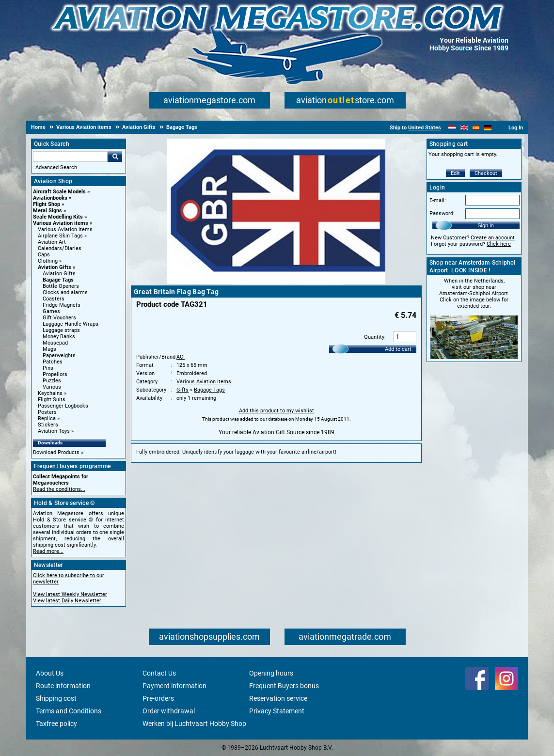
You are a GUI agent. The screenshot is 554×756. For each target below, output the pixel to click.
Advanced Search (56, 167)
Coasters (54, 299)
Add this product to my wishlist (277, 411)
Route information (63, 686)
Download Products (56, 452)
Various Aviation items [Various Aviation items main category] (65, 229)
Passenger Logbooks (63, 406)
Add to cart (398, 349)
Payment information (174, 686)
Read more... (48, 551)
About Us (50, 673)
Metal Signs (47, 211)
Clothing (48, 261)
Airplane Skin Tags (60, 236)
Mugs (49, 349)
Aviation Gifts (55, 267)
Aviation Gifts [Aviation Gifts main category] (59, 274)
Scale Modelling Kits (58, 217)
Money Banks (59, 337)
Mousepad (55, 343)
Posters (47, 412)
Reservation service (278, 698)
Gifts (182, 390)
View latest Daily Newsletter (67, 601)
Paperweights (59, 355)
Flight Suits (52, 400)
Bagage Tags (58, 280)
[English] (464, 128)
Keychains (50, 393)
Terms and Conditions (69, 711)
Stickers (48, 425)
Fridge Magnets (62, 305)
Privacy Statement (277, 711)
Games (51, 311)
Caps (44, 255)
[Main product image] (276, 282)
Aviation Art (52, 242)
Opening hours (271, 673)
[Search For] (70, 157)
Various (52, 387)
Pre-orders (158, 698)
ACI (181, 357)
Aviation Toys (54, 431)
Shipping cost (56, 698)
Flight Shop (47, 204)
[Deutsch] (488, 128)
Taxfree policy (56, 724)
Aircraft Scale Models (59, 192)
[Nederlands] (452, 128)
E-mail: (438, 200)
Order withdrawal (169, 711)
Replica (47, 418)
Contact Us (159, 673)
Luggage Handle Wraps (71, 324)
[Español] (476, 128)
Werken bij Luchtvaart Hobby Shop (194, 724)
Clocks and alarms (65, 292)
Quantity (374, 337)
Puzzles (52, 381)
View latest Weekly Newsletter (70, 594)
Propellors (55, 374)
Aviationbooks (50, 198)
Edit (455, 173)
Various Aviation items (61, 223)
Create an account (493, 238)
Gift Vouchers (59, 318)
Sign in (486, 225)
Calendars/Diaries (60, 248)
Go (115, 157)
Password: (442, 213)
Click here (499, 244)
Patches (53, 362)
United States (425, 128)
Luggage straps (61, 330)
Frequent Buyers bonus (284, 686)
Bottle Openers (61, 286)
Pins (48, 368)
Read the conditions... (59, 489)
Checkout (486, 173)
